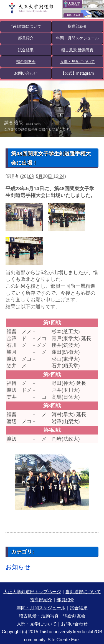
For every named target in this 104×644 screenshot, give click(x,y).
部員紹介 (26, 38)
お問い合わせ (26, 73)
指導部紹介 (77, 26)
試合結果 (26, 50)
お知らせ (18, 567)
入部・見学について (77, 62)
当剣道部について (26, 26)
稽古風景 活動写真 (77, 50)
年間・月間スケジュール (77, 38)
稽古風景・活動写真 (39, 616)
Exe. (75, 640)
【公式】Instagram (77, 73)
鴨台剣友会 (26, 62)
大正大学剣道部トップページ (32, 592)
